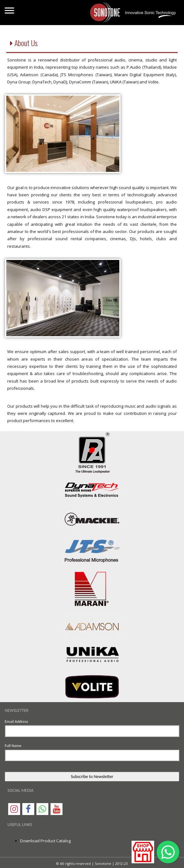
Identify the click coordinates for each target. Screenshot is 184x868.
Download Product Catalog (45, 841)
